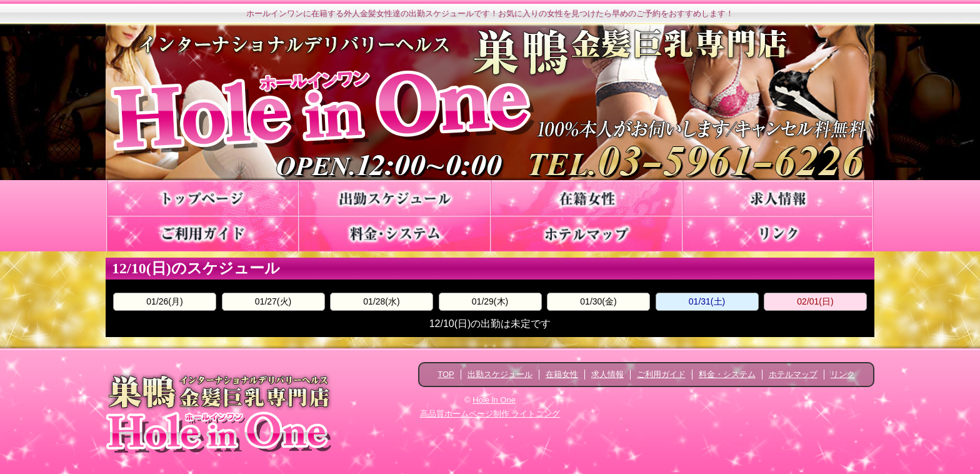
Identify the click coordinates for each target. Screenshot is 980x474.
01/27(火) (273, 301)
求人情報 (607, 374)
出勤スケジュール (500, 374)
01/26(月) (164, 301)
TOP (446, 374)
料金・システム (727, 374)
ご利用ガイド (661, 374)
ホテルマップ (793, 374)
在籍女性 (562, 374)
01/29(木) (490, 301)
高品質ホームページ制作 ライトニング (490, 414)
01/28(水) (381, 301)
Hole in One (494, 400)
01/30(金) (598, 301)
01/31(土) (707, 301)
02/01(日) (815, 301)
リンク (843, 374)
